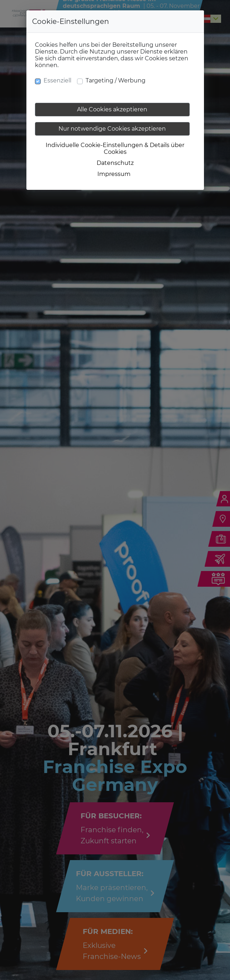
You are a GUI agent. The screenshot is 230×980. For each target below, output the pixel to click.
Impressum (114, 174)
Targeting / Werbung (116, 80)
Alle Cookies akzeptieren (112, 109)
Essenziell (57, 80)
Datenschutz (115, 163)
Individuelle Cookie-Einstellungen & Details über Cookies (115, 148)
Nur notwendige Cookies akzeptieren (112, 129)
